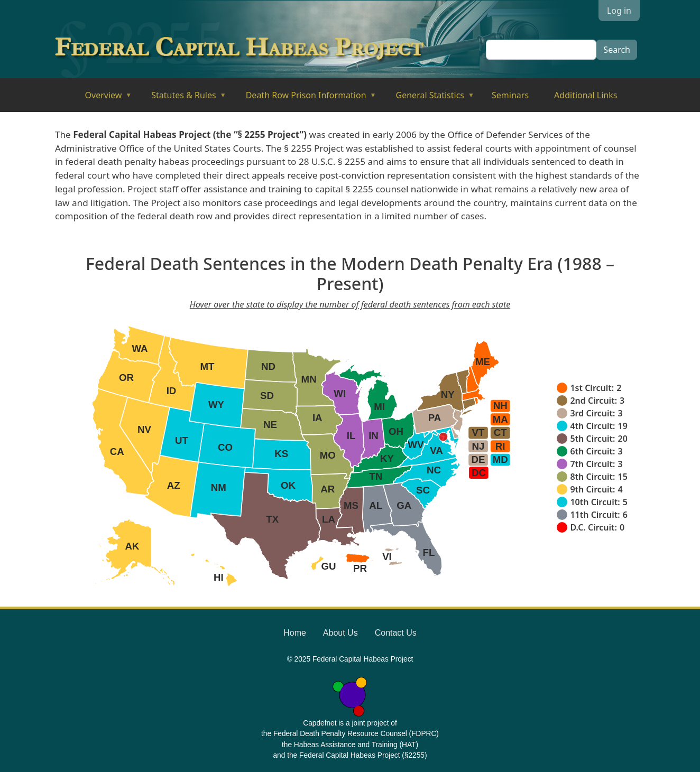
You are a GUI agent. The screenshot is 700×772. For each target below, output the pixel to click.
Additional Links (586, 95)
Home (295, 633)
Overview (101, 99)
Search (617, 50)
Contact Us (396, 633)
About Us (340, 633)
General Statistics (428, 99)
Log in (619, 11)
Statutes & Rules (181, 99)
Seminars (510, 95)
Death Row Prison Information (304, 99)
